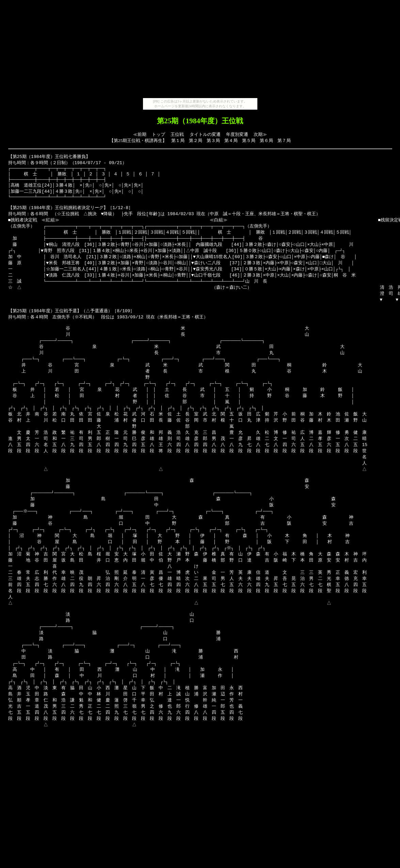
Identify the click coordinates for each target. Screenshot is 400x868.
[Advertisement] (200, 50)
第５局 (249, 140)
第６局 (266, 140)
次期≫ (260, 134)
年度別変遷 (237, 134)
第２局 (196, 140)
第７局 (284, 140)
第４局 (231, 140)
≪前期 (140, 134)
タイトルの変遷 (205, 134)
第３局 (213, 140)
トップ (158, 134)
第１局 (178, 140)
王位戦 (177, 134)
